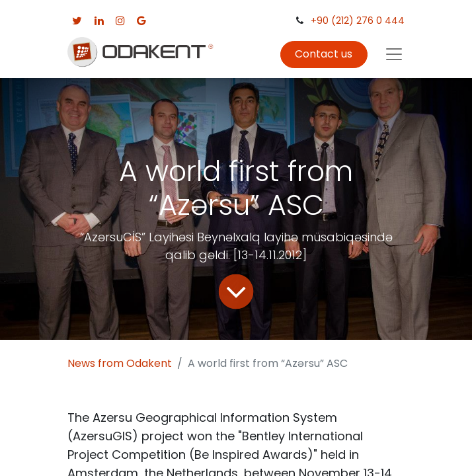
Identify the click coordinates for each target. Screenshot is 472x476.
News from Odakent (120, 363)
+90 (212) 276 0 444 (358, 20)
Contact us (324, 54)
